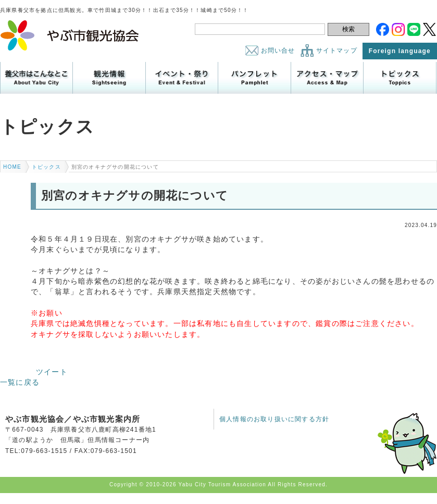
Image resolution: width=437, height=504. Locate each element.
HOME (12, 167)
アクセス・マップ (327, 78)
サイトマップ (337, 51)
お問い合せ (278, 51)
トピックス (399, 78)
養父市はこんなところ (36, 78)
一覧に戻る (20, 382)
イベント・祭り (182, 78)
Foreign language (400, 51)
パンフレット (254, 78)
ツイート (52, 372)
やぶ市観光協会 (70, 35)
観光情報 (109, 78)
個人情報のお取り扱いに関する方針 (274, 419)
